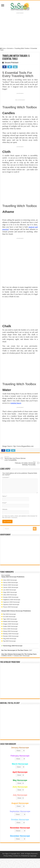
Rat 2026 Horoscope (9, 614)
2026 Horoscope (11, 577)
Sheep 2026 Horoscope (10, 631)
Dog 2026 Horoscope (10, 639)
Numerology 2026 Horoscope (13, 646)
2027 (31, 650)
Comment (6, 477)
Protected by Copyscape (29, 856)
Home (3, 48)
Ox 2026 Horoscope (9, 617)
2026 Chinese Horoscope (15, 611)
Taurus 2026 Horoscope (10, 583)
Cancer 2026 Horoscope (11, 587)
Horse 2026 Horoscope (10, 629)
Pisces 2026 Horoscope (10, 607)
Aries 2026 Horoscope (10, 580)
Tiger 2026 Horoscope (10, 619)
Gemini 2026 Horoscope (11, 585)
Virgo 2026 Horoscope (10, 592)
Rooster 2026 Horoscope (11, 636)
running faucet (16, 403)
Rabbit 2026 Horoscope (10, 621)
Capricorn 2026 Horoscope (11, 602)
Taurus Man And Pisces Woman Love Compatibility (15, 459)
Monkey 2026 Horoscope (11, 634)
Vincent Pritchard (11, 63)
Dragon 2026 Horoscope (11, 624)
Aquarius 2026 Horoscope (11, 604)
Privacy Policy (8, 856)
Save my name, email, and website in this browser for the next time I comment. (20, 517)
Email (5, 503)
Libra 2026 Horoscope (10, 595)
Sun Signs (5, 854)
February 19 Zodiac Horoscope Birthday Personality (25, 463)
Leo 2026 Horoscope (10, 590)
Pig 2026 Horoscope (9, 641)
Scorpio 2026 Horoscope (11, 597)
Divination (10, 48)
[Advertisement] (20, 550)
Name (5, 496)
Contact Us (17, 856)
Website (5, 509)
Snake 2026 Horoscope (10, 626)
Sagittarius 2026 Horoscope (12, 600)
